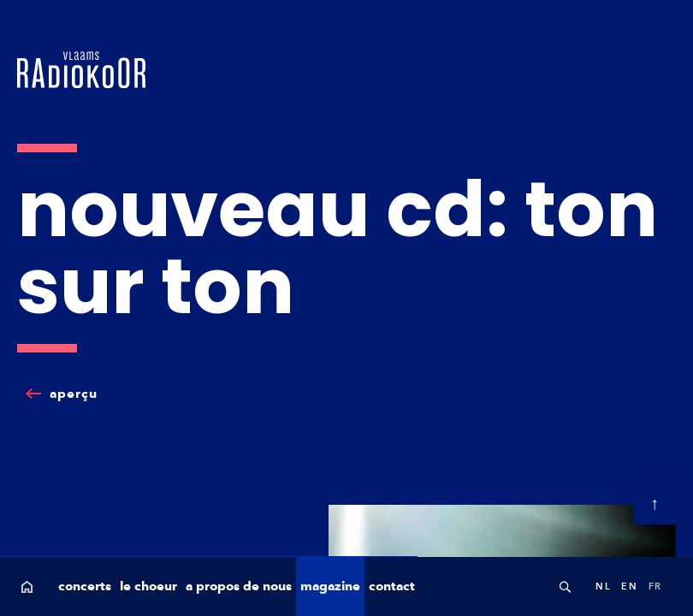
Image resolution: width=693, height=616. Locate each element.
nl (603, 586)
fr (655, 586)
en (629, 586)
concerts (85, 586)
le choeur (148, 586)
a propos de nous (239, 586)
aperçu (74, 394)
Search (565, 586)
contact (392, 586)
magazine (330, 586)
